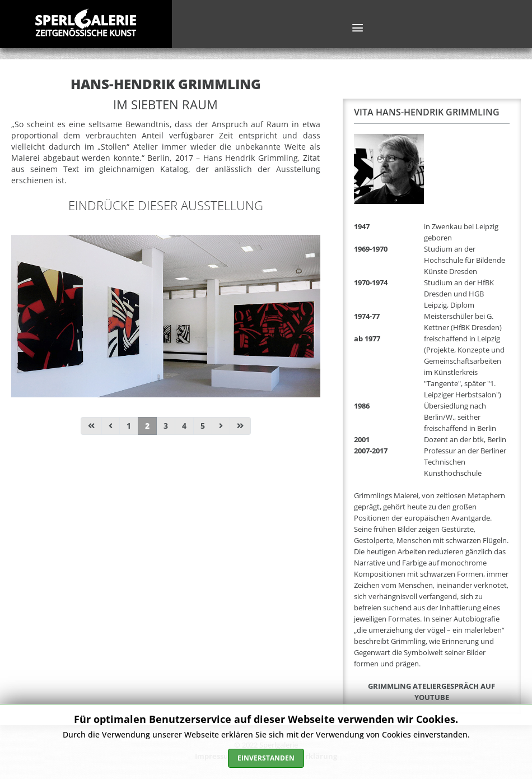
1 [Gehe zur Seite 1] (129, 426)
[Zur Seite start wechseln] (91, 426)
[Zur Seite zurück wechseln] (111, 426)
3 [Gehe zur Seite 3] (166, 426)
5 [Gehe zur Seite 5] (203, 426)
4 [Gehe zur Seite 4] (184, 426)
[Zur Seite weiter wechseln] (221, 426)
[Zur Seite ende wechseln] (240, 426)
